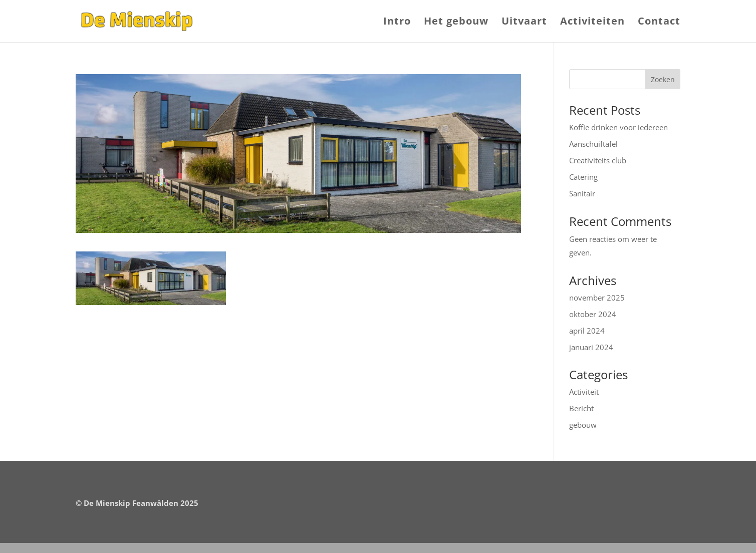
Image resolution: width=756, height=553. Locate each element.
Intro (397, 23)
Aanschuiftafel (593, 144)
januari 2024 (591, 347)
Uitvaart (524, 23)
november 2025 (597, 298)
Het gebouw (456, 23)
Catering (583, 177)
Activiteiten (592, 23)
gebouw (583, 425)
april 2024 (587, 331)
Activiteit (584, 392)
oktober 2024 (593, 314)
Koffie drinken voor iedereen (618, 127)
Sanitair (582, 193)
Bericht (581, 408)
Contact (659, 23)
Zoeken (663, 79)
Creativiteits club (598, 160)
